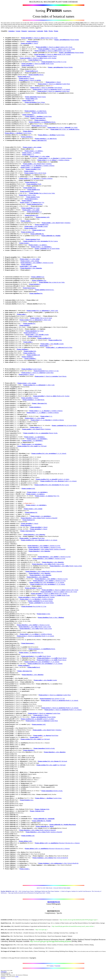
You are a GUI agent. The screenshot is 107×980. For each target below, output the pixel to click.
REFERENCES (54, 902)
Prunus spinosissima (31, 97)
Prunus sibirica (30, 116)
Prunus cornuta (29, 173)
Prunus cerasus (27, 147)
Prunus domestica (26, 263)
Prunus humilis (28, 188)
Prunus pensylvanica (33, 212)
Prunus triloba (30, 99)
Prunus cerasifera (29, 241)
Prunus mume (36, 126)
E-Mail (17, 976)
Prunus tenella (26, 65)
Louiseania (40, 31)
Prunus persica (23, 78)
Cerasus (18, 31)
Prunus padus (26, 210)
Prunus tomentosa (31, 239)
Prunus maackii (28, 323)
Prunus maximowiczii (33, 204)
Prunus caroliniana (37, 280)
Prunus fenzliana (33, 60)
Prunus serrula (37, 230)
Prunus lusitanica (34, 284)
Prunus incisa (23, 195)
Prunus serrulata (26, 232)
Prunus (56, 31)
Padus (46, 31)
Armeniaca (11, 31)
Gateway (52, 966)
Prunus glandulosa (32, 184)
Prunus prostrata (25, 191)
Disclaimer (3, 978)
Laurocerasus (32, 31)
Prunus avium (27, 154)
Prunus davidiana (42, 56)
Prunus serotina (29, 228)
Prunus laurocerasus (31, 199)
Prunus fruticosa (30, 182)
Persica (51, 31)
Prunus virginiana (22, 349)
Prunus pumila (27, 164)
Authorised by (4, 972)
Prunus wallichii (36, 277)
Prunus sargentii (40, 225)
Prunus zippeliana (35, 293)
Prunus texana (41, 614)
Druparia (24, 31)
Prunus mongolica (34, 75)
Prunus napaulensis (27, 208)
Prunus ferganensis (47, 62)
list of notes (58, 966)
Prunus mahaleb (27, 201)
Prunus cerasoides (31, 169)
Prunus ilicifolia (34, 193)
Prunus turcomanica (31, 102)
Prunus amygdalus (26, 38)
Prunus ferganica (25, 800)
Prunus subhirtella (36, 234)
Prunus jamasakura (39, 748)
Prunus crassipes (26, 488)
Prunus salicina (23, 841)
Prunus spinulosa (40, 290)
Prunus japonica (31, 197)
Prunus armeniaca (32, 41)
